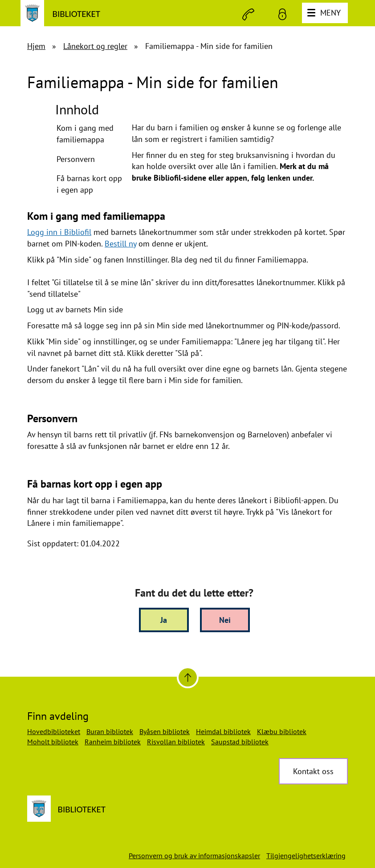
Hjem (36, 46)
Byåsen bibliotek (165, 731)
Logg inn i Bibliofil (59, 232)
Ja (164, 620)
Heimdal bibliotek (223, 731)
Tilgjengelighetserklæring (306, 856)
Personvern (76, 159)
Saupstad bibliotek (240, 742)
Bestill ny (120, 244)
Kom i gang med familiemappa (85, 134)
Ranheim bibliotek (113, 742)
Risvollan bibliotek (176, 742)
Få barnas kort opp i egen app (89, 184)
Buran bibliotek (110, 731)
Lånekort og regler (95, 46)
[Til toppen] (188, 677)
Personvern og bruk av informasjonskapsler (194, 856)
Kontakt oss (313, 771)
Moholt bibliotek (53, 742)
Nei (225, 620)
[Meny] (325, 13)
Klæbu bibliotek (282, 731)
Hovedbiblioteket (54, 731)
